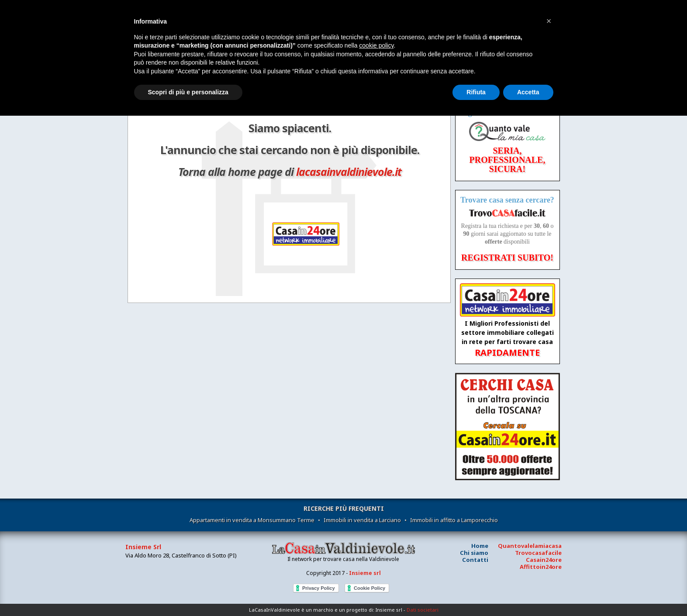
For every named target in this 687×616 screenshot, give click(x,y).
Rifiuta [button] (476, 92)
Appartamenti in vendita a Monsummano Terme (252, 520)
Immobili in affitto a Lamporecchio (454, 520)
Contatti (475, 560)
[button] (549, 21)
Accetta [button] (528, 92)
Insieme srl (365, 573)
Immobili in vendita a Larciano (362, 520)
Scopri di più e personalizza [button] (188, 92)
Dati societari (423, 610)
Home (480, 546)
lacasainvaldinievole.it (349, 172)
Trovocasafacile (538, 553)
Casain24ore (544, 560)
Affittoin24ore (541, 567)
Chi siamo (474, 553)
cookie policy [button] (376, 45)
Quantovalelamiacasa (530, 546)
